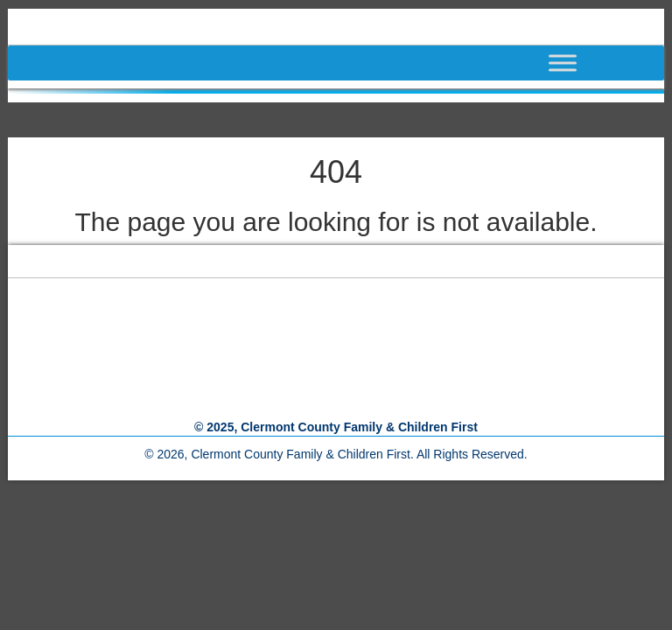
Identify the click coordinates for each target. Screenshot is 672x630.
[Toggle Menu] (598, 63)
